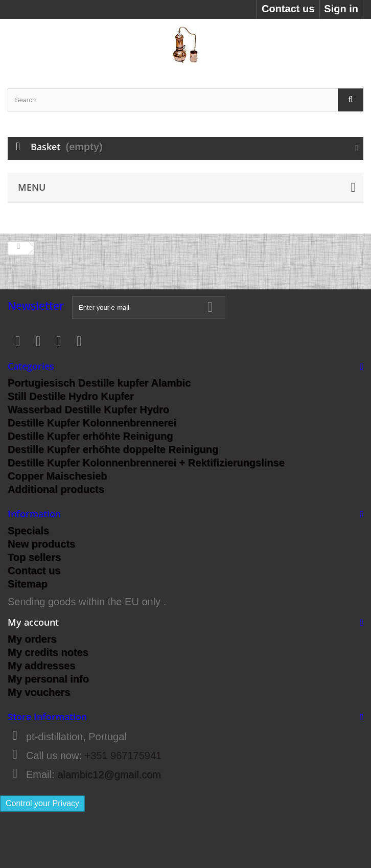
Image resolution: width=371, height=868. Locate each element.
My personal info (48, 679)
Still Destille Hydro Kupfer (71, 396)
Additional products (56, 489)
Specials (28, 531)
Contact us (288, 9)
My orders (32, 639)
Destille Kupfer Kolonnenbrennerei (92, 423)
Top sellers (34, 557)
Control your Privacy (42, 803)
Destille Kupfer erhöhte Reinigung (90, 436)
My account (33, 622)
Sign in (341, 9)
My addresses (41, 666)
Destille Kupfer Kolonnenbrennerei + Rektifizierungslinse (146, 463)
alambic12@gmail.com (109, 774)
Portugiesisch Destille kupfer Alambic (99, 383)
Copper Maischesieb (57, 476)
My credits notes (48, 652)
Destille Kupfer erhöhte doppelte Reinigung (113, 449)
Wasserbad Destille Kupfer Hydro (88, 409)
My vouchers (39, 692)
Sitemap (28, 584)
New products (41, 544)
